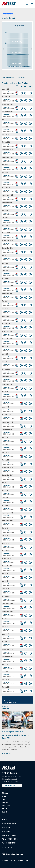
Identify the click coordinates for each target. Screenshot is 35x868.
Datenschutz (11, 854)
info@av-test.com (12, 835)
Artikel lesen (8, 754)
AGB (4, 854)
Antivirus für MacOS (17, 732)
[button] (31, 49)
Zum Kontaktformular (12, 786)
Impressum (20, 854)
